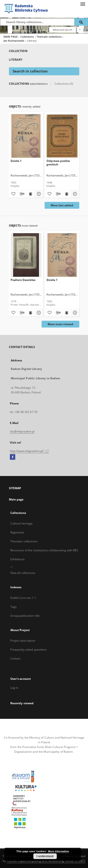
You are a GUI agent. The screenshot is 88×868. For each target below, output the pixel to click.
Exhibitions (17, 559)
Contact (15, 658)
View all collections (23, 573)
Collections (27, 37)
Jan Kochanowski (14, 41)
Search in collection (30, 71)
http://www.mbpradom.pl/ (29, 451)
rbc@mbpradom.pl (22, 431)
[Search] (81, 22)
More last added (62, 205)
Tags (13, 607)
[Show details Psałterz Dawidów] (38, 313)
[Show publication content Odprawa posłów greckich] (66, 194)
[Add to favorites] (13, 194)
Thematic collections (49, 37)
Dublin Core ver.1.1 (23, 598)
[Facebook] (13, 457)
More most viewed (60, 324)
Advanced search (63, 30)
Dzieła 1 (16, 161)
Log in (14, 688)
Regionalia (17, 532)
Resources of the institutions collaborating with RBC (44, 550)
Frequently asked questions (29, 650)
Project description (23, 641)
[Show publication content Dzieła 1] (30, 194)
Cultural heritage (22, 523)
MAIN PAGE (11, 37)
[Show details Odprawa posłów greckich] (74, 194)
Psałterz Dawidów (23, 280)
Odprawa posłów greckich (58, 162)
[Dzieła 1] (26, 136)
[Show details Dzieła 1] (38, 194)
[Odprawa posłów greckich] (62, 136)
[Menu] (83, 4)
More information (58, 851)
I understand (45, 856)
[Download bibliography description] (22, 194)
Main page (16, 499)
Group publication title (25, 616)
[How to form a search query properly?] (80, 30)
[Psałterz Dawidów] (26, 255)
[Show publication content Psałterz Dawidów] (30, 313)
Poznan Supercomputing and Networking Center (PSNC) (46, 861)
